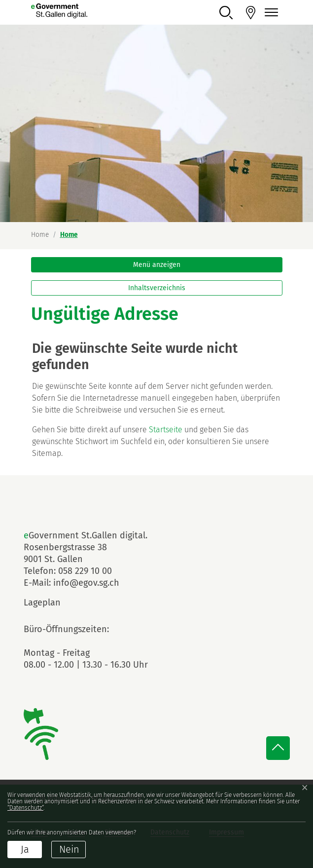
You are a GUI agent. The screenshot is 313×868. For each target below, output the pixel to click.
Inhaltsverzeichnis (157, 288)
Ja (25, 849)
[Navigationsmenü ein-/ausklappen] (270, 13)
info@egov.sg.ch (86, 583)
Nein (69, 849)
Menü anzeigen (157, 265)
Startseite (166, 430)
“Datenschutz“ (25, 808)
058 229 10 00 (85, 571)
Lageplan (51, 603)
